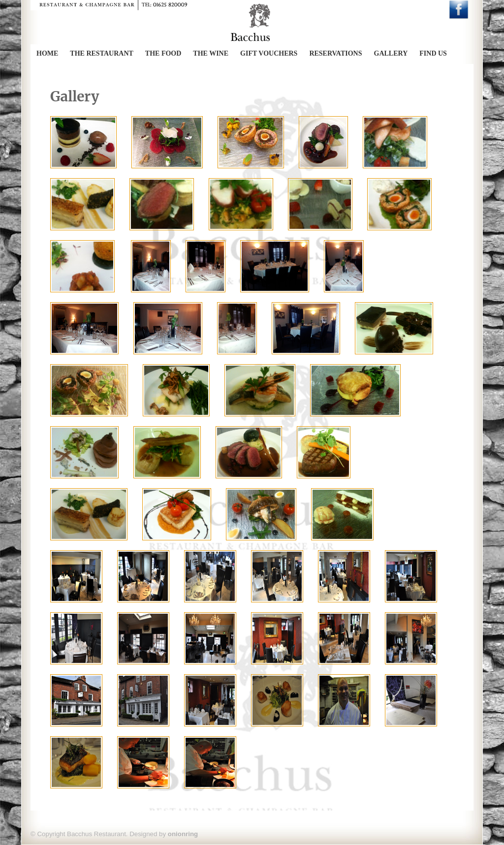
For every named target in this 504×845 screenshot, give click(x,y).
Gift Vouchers (269, 53)
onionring (183, 834)
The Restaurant (102, 53)
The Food (163, 53)
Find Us (433, 53)
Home (47, 53)
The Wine (211, 53)
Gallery (391, 53)
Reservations (335, 53)
